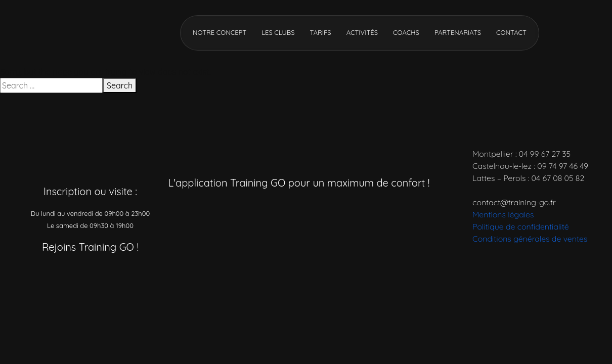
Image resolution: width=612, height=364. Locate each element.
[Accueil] (83, 32)
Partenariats (458, 32)
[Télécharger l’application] (257, 210)
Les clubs (278, 32)
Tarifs (320, 32)
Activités (362, 32)
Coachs (406, 32)
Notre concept (220, 32)
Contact (511, 32)
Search (120, 85)
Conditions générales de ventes (530, 239)
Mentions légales (503, 214)
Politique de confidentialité (520, 226)
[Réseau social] (39, 275)
